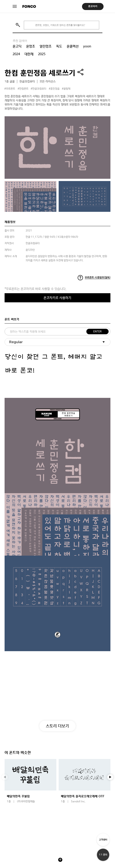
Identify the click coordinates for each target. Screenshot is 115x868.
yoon (87, 46)
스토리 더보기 (57, 726)
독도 (59, 46)
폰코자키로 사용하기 (57, 298)
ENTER (97, 332)
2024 (16, 54)
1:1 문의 (103, 855)
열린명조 (46, 46)
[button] (110, 777)
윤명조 (31, 46)
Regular (16, 342)
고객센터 (103, 840)
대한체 (29, 54)
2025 (42, 54)
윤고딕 (17, 46)
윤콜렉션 (73, 46)
